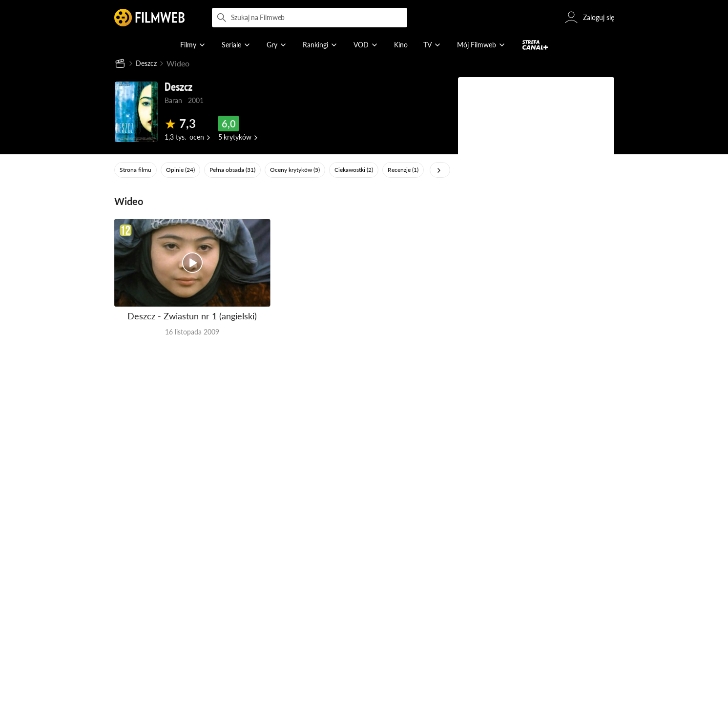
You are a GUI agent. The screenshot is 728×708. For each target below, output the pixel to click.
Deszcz (148, 64)
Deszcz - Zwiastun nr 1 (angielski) (192, 317)
